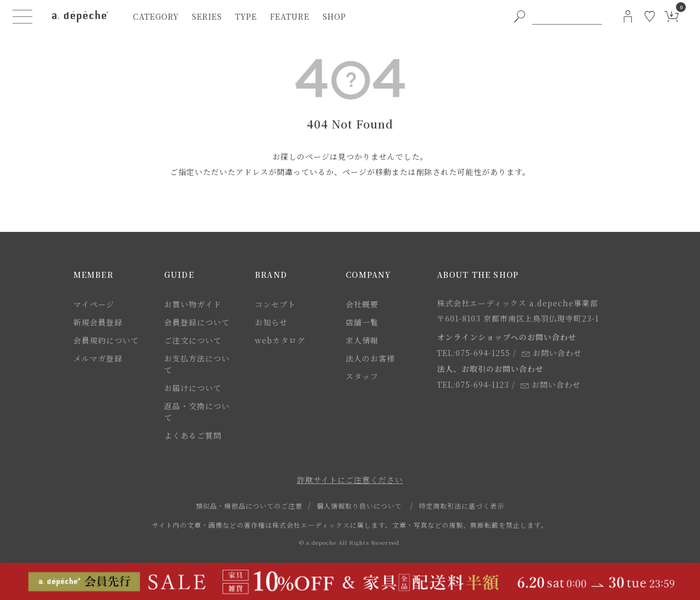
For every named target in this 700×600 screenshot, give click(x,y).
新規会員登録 (98, 322)
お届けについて (193, 388)
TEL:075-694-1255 (474, 353)
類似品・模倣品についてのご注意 (249, 506)
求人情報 (362, 340)
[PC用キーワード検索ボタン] (520, 16)
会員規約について (106, 340)
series (207, 16)
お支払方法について (197, 364)
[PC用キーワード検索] (567, 16)
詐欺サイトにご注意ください (350, 480)
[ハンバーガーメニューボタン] (22, 16)
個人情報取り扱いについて (359, 506)
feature (290, 16)
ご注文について (193, 340)
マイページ (94, 304)
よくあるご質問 (193, 435)
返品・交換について (197, 412)
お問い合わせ (552, 353)
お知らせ (271, 322)
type (246, 16)
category (156, 16)
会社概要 (362, 304)
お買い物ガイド (193, 304)
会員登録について (197, 322)
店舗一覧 (362, 322)
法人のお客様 (370, 358)
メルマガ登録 (98, 358)
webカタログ (280, 340)
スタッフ (362, 376)
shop (334, 16)
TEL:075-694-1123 (473, 385)
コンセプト (275, 304)
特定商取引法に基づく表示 (462, 506)
